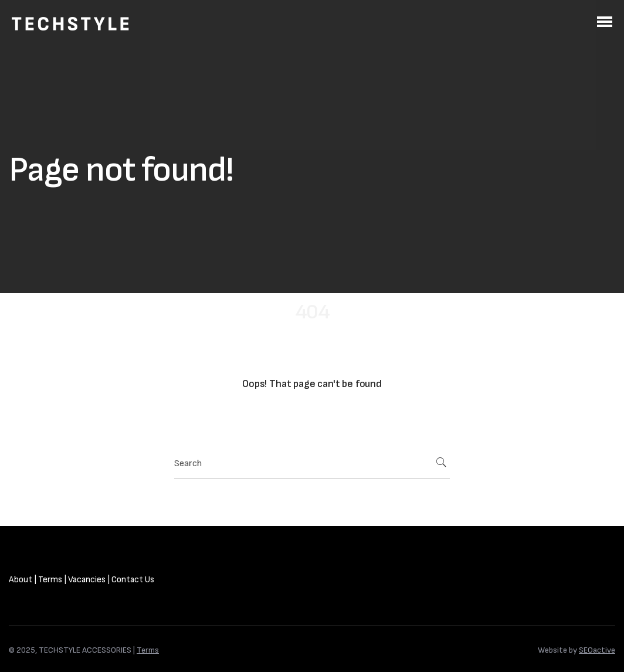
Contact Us (133, 580)
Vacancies (87, 580)
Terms (50, 580)
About (21, 580)
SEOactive (597, 650)
